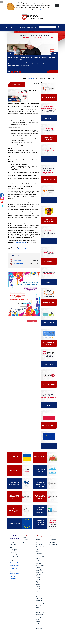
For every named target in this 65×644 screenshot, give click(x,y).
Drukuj (36, 84)
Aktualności (32, 78)
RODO (25, 537)
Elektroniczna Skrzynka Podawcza (26, 541)
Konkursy (38, 558)
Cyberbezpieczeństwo (42, 550)
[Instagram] (2, 199)
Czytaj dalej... (52, 72)
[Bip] (2, 202)
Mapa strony (39, 630)
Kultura (38, 567)
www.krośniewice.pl (21, 242)
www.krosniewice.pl (20, 249)
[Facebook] (2, 195)
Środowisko (39, 576)
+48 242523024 (14, 559)
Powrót (32, 321)
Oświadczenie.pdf (18, 264)
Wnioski (38, 560)
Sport (37, 619)
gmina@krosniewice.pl (16, 565)
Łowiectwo (39, 621)
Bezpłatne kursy (40, 565)
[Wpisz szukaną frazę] (47, 27)
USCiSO (38, 592)
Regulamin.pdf (17, 260)
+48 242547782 (14, 562)
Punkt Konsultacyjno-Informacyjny (40, 598)
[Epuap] (2, 206)
